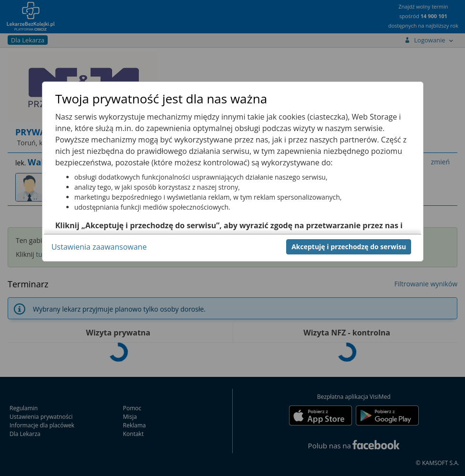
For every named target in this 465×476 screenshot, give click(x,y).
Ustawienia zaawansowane (99, 247)
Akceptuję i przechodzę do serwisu (349, 247)
